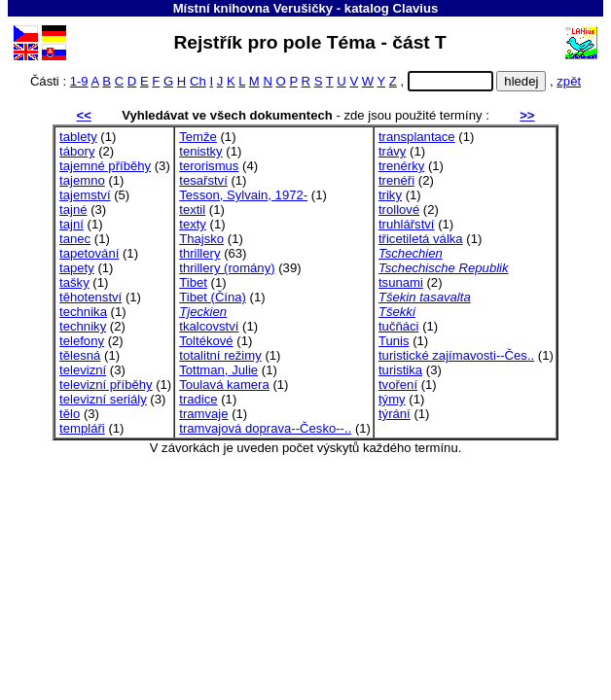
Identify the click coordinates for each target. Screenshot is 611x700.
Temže (198, 137)
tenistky (200, 151)
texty (193, 224)
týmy (392, 399)
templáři (82, 428)
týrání (395, 414)
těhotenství (90, 297)
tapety (77, 268)
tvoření (398, 385)
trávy (392, 151)
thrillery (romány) (227, 268)
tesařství (203, 180)
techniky (83, 326)
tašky (74, 282)
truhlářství (407, 224)
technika (83, 312)
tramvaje (203, 414)
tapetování (89, 253)
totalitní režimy (220, 355)
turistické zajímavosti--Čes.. (456, 355)
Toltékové (206, 341)
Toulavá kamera (224, 385)
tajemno (82, 180)
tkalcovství (209, 326)
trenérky (401, 166)
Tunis (394, 341)
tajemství (85, 195)
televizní (83, 370)
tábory (77, 151)
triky (390, 195)
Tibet (193, 282)
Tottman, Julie (218, 370)
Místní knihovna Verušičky (253, 8)
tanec (75, 239)
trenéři (396, 180)
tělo (70, 414)
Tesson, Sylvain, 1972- (243, 195)
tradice (198, 399)
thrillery (199, 253)
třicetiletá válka (421, 239)
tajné (73, 210)
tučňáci (399, 326)
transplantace (417, 137)
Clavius (416, 8)
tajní (72, 224)
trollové (399, 210)
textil (192, 210)
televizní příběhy (106, 385)
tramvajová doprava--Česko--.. (265, 428)
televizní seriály (103, 399)
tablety (78, 137)
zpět (569, 81)
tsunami (401, 282)
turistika (400, 370)
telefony (82, 341)
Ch (198, 81)
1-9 (79, 81)
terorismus (209, 166)
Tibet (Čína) (213, 297)
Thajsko (201, 239)
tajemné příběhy (105, 166)
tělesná (80, 355)
